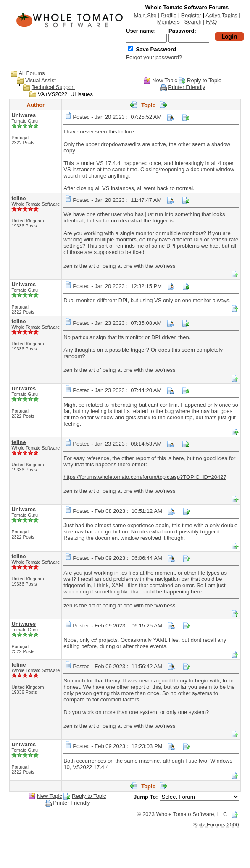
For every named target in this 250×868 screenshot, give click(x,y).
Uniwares (24, 115)
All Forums (32, 73)
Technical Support (53, 87)
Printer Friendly (187, 87)
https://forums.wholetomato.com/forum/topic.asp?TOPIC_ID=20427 (145, 477)
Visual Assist (41, 80)
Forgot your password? (154, 57)
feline (18, 198)
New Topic (165, 80)
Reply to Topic (204, 80)
